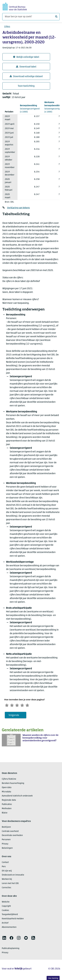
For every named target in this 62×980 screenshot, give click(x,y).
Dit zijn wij (7, 872)
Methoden (7, 809)
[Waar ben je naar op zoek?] (31, 17)
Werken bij (7, 880)
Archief (5, 924)
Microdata (6, 793)
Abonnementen (9, 928)
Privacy (5, 845)
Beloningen (7, 849)
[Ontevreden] (14, 705)
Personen (6, 840)
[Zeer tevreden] (32, 705)
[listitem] (4, 939)
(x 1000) (30, 109)
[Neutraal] (20, 705)
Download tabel (26, 67)
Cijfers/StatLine (9, 780)
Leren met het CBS (10, 884)
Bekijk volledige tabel (26, 57)
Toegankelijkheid (10, 915)
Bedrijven (6, 828)
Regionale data (9, 801)
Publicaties (7, 805)
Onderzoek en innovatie (13, 876)
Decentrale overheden (12, 836)
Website (6, 903)
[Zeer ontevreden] (7, 705)
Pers (4, 867)
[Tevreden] (26, 705)
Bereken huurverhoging (13, 784)
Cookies (5, 911)
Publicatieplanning (11, 949)
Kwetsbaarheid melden (13, 919)
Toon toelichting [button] (26, 86)
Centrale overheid (10, 832)
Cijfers (7, 27)
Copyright (6, 907)
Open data (7, 788)
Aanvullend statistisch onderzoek (17, 797)
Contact (5, 863)
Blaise (5, 814)
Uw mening (53, 978)
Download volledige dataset (26, 76)
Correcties (6, 888)
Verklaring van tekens (18, 208)
